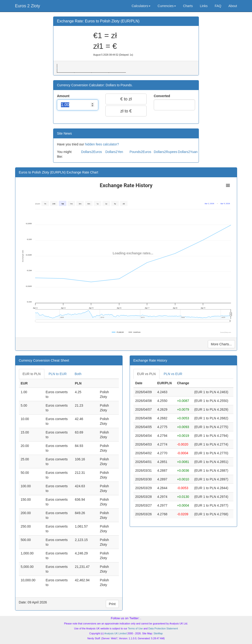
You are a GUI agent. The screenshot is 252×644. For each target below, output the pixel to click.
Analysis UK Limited (115, 633)
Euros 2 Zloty (28, 6)
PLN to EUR (58, 374)
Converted (162, 96)
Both (78, 374)
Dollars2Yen (114, 152)
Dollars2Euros (92, 152)
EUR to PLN (32, 374)
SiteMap (158, 633)
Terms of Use (135, 628)
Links (204, 6)
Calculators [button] (141, 6)
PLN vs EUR (173, 374)
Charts (188, 6)
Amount (64, 96)
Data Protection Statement (163, 628)
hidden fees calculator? (102, 144)
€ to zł (126, 99)
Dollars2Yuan (188, 152)
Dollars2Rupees (166, 152)
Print (112, 604)
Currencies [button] (167, 6)
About (233, 6)
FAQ (218, 6)
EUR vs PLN (147, 374)
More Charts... (221, 344)
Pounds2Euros (140, 152)
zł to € (126, 111)
